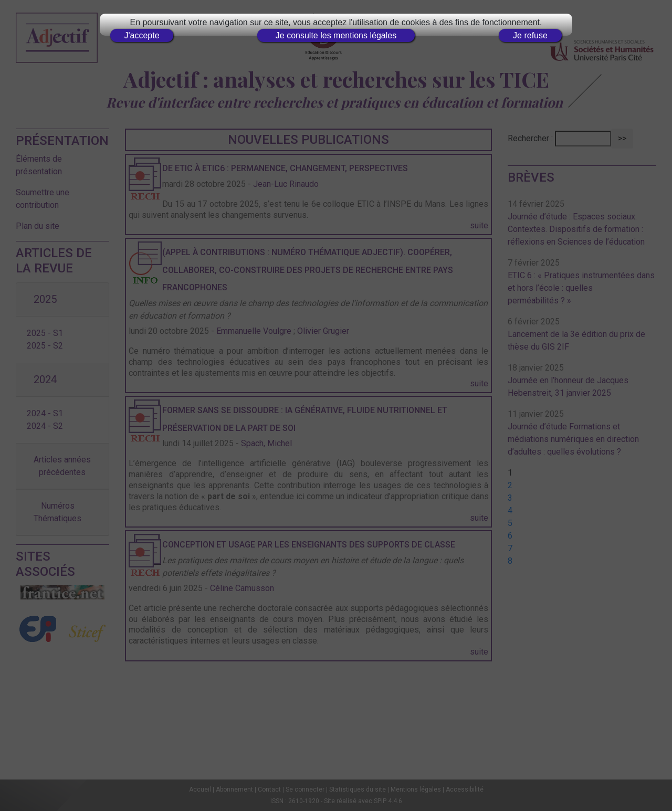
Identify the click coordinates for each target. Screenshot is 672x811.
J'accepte (141, 35)
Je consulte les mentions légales (336, 35)
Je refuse (530, 35)
